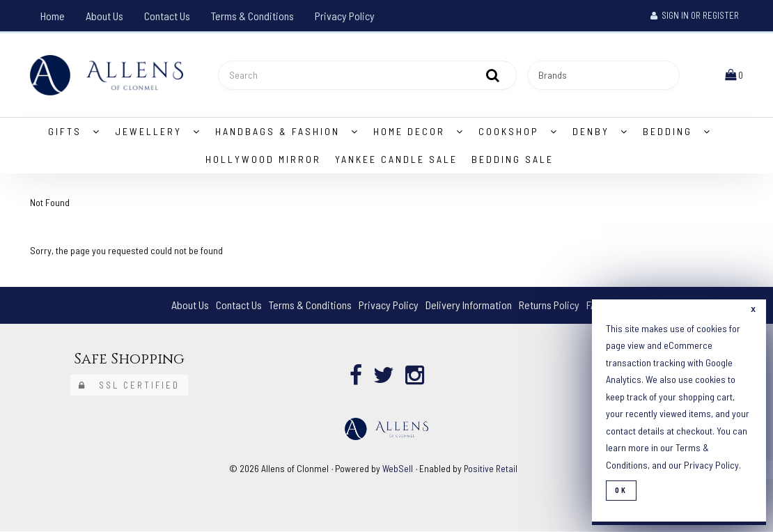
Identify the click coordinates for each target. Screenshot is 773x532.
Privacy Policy (345, 16)
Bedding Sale (513, 159)
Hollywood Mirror (263, 159)
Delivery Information (469, 305)
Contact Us (167, 16)
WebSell (398, 468)
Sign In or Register (695, 15)
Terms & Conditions (252, 16)
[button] (734, 75)
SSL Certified (129, 385)
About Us (104, 16)
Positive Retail (491, 468)
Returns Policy (549, 305)
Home (53, 16)
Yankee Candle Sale (396, 159)
